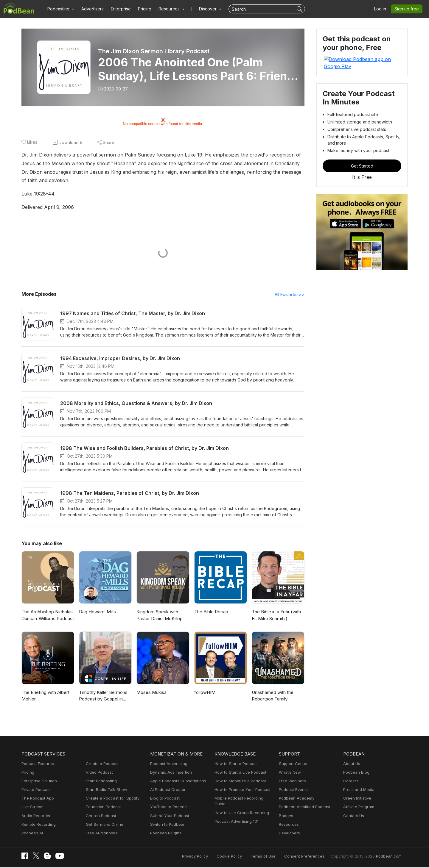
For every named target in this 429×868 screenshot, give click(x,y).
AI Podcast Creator (167, 790)
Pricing (140, 9)
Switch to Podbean (167, 825)
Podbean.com (390, 857)
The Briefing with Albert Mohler (44, 696)
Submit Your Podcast (168, 816)
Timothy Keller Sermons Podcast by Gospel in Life (104, 696)
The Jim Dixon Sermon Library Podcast (154, 51)
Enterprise (117, 9)
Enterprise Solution (38, 782)
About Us (351, 764)
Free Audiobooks (101, 834)
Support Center (292, 764)
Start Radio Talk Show (105, 790)
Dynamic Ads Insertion (170, 773)
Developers (289, 834)
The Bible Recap (211, 612)
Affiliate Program (358, 807)
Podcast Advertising (167, 764)
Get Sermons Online (104, 825)
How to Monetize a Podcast (238, 782)
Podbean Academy (295, 799)
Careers (350, 782)
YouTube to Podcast (168, 807)
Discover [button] (202, 9)
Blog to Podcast (164, 799)
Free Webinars (292, 782)
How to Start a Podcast (235, 764)
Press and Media (358, 790)
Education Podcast (102, 807)
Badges (286, 816)
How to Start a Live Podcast (239, 773)
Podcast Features (37, 764)
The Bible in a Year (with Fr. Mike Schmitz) (276, 616)
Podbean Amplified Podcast (303, 807)
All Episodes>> (291, 295)
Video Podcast (98, 773)
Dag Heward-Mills (97, 612)
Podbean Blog (356, 773)
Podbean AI (32, 834)
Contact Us (353, 816)
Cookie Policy (243, 857)
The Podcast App (36, 799)
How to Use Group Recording (240, 807)
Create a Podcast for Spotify (110, 799)
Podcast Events (293, 790)
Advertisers (90, 9)
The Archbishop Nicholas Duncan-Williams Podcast (47, 616)
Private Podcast (35, 790)
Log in (382, 9)
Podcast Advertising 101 (236, 816)
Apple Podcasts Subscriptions (176, 782)
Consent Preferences (312, 857)
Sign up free (408, 9)
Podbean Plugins (165, 834)
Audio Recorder (35, 816)
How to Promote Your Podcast (241, 790)
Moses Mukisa (151, 693)
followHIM (204, 693)
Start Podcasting (100, 782)
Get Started (362, 159)
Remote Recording (38, 825)
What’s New (289, 773)
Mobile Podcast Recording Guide (243, 799)
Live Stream (32, 807)
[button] (60, 9)
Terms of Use (274, 857)
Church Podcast (100, 816)
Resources (288, 825)
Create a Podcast (101, 764)
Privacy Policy (210, 857)
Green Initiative (356, 799)
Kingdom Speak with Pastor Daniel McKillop (159, 616)
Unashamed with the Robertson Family (272, 696)
